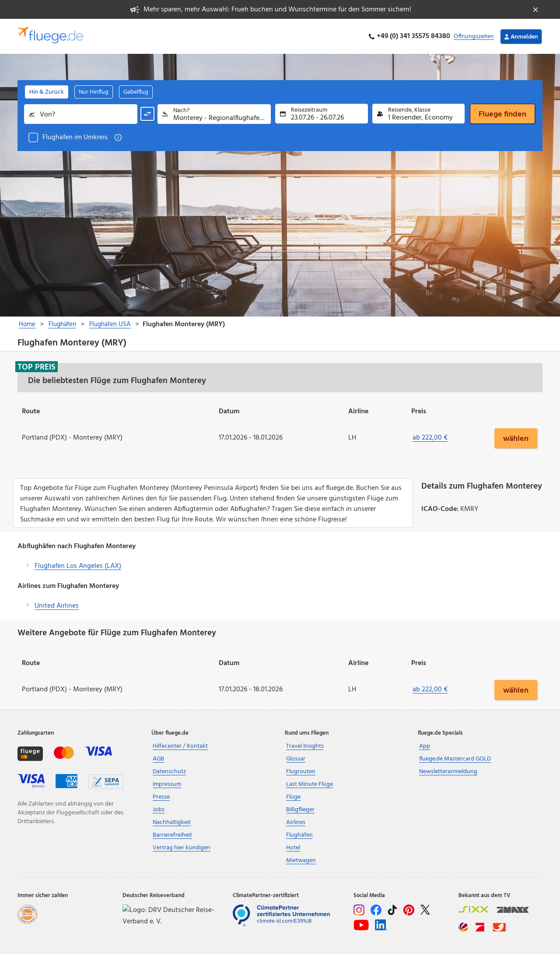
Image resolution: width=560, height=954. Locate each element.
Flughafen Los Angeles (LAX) (78, 566)
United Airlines (57, 606)
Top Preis (37, 367)
